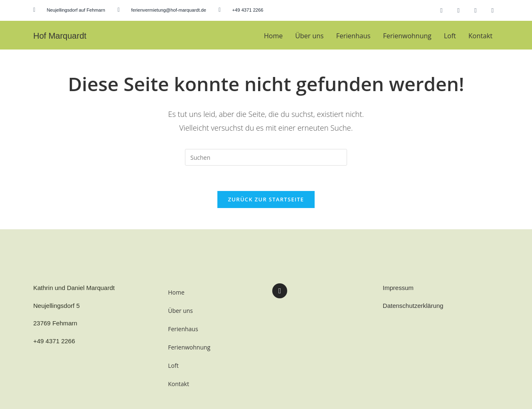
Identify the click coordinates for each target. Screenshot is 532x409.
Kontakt (480, 36)
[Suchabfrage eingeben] (266, 157)
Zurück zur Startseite (266, 199)
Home (273, 36)
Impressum (398, 288)
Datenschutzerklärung (413, 306)
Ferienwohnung (407, 36)
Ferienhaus (353, 36)
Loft (450, 36)
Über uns (309, 36)
